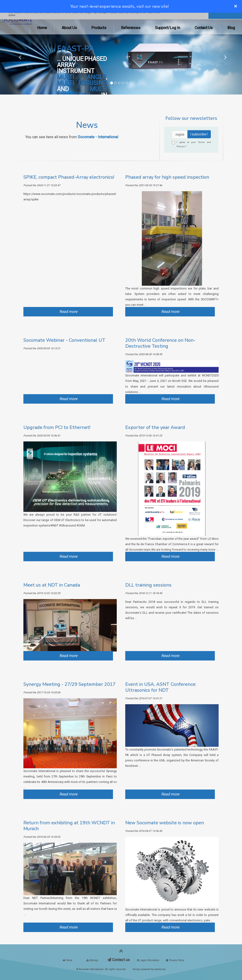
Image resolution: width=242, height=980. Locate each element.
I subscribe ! (199, 134)
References (131, 28)
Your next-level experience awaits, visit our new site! (119, 6)
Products (99, 28)
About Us (69, 28)
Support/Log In (168, 28)
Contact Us (204, 28)
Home (42, 28)
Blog (231, 28)
